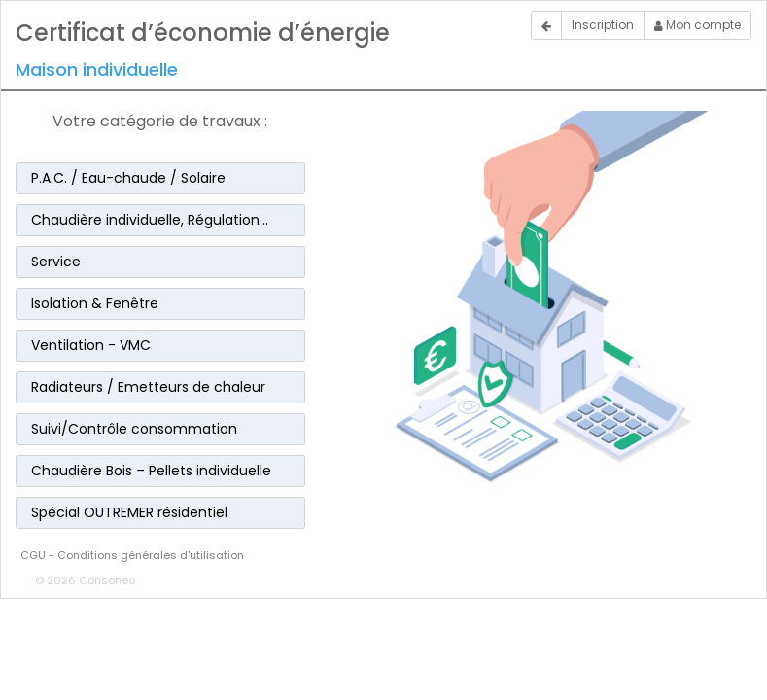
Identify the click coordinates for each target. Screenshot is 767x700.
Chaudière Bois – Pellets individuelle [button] (151, 471)
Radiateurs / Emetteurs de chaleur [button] (148, 387)
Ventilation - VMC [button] (91, 345)
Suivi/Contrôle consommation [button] (134, 429)
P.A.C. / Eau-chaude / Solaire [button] (128, 178)
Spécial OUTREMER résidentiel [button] (129, 512)
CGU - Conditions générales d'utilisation (132, 555)
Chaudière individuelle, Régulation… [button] (150, 220)
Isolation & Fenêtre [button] (95, 303)
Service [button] (56, 262)
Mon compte (697, 25)
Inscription (603, 25)
